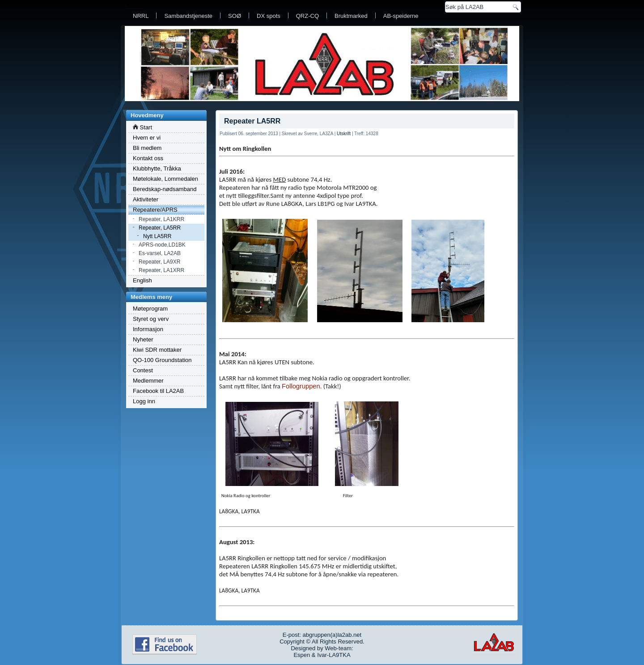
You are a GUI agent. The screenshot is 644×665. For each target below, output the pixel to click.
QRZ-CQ (307, 16)
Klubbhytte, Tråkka (157, 168)
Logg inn (144, 401)
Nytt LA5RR (157, 236)
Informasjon (148, 329)
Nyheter (143, 339)
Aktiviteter (146, 199)
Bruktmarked (351, 16)
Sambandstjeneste (188, 16)
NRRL (141, 16)
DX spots (269, 16)
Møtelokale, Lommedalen (165, 179)
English (142, 280)
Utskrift (344, 134)
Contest (143, 370)
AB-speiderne (401, 16)
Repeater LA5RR (252, 121)
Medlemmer (148, 381)
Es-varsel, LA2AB (160, 253)
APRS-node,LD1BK (162, 245)
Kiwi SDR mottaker (157, 350)
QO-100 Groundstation (162, 360)
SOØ (235, 16)
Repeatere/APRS (155, 210)
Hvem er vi (147, 138)
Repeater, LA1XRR (161, 270)
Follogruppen (301, 386)
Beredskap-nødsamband (165, 189)
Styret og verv (151, 319)
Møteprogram (150, 309)
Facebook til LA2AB (158, 391)
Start (142, 127)
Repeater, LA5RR (160, 228)
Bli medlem (147, 148)
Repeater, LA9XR (159, 262)
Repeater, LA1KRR (161, 219)
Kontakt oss (148, 158)
